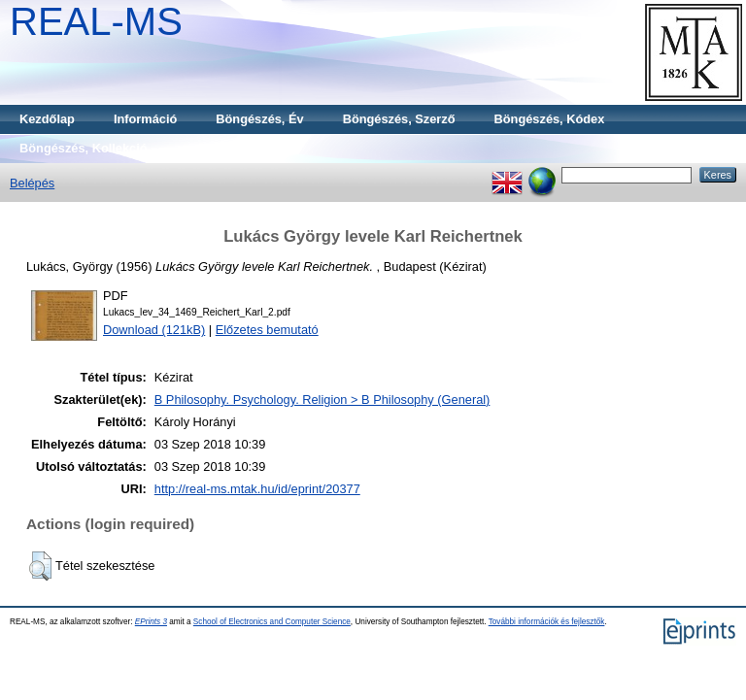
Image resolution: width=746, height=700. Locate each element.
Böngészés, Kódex (550, 119)
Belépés (32, 183)
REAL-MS (96, 21)
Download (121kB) (154, 330)
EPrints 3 (151, 622)
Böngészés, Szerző (399, 119)
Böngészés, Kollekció (84, 148)
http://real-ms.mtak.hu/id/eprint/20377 (257, 489)
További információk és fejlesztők (547, 622)
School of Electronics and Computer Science (272, 622)
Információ (145, 119)
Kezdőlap (47, 119)
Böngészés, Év (259, 119)
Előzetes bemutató (267, 330)
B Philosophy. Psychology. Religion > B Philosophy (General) (322, 400)
